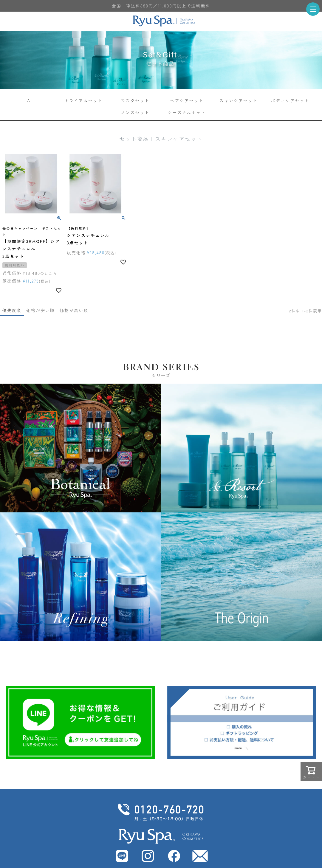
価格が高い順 (74, 310)
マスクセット (135, 100)
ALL (32, 100)
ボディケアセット (290, 100)
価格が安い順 (41, 310)
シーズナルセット (187, 112)
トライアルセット (83, 100)
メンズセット (135, 112)
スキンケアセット (239, 100)
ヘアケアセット (187, 100)
